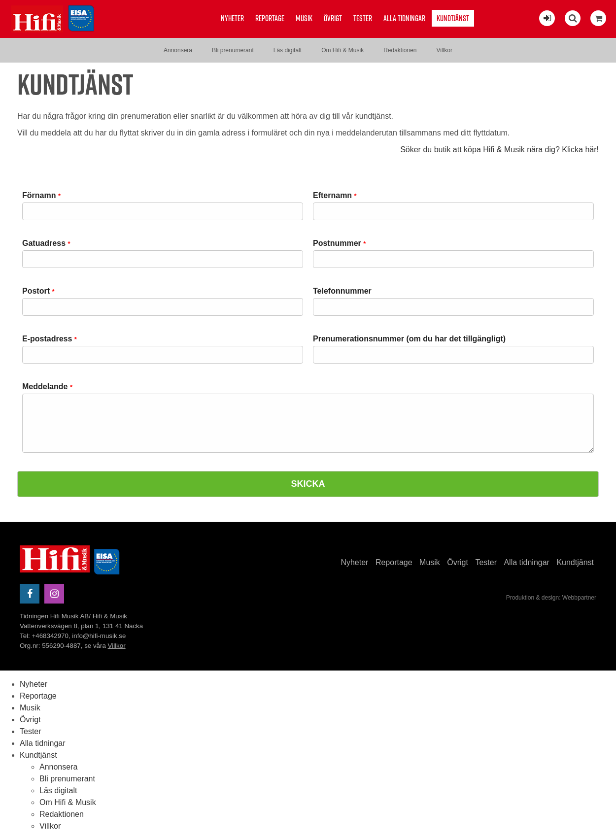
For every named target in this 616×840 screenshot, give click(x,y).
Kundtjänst (453, 18)
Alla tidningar (404, 18)
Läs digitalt (288, 50)
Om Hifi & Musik (342, 50)
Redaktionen (400, 50)
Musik (304, 18)
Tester (363, 18)
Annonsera (178, 50)
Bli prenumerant (233, 50)
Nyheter (232, 18)
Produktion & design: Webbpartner (551, 598)
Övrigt (333, 18)
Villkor (445, 50)
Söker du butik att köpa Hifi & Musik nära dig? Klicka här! (499, 150)
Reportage (270, 18)
